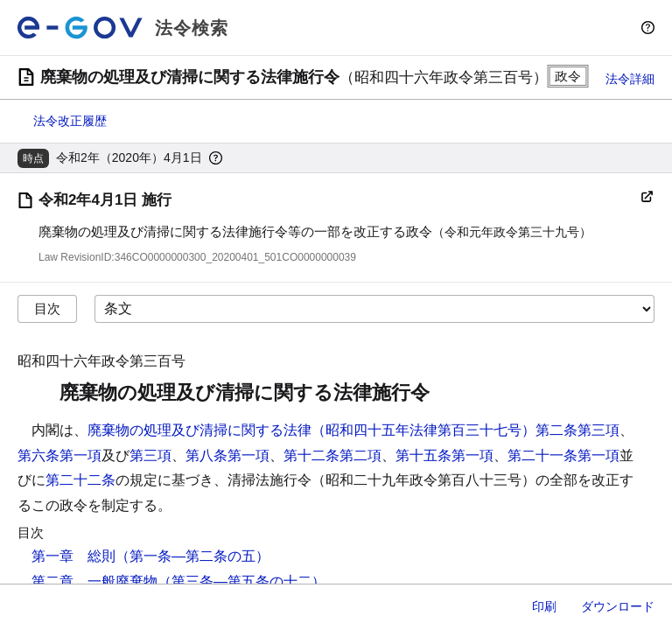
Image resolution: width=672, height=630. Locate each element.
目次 (47, 308)
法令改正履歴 (70, 121)
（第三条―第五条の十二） (241, 581)
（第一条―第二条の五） (192, 556)
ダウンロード (618, 606)
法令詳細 (630, 79)
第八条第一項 (227, 455)
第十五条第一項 (444, 455)
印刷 (544, 606)
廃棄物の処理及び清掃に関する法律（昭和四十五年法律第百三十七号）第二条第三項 (353, 430)
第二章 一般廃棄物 (94, 581)
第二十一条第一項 (563, 455)
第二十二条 (80, 480)
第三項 (150, 455)
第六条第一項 (59, 455)
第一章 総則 (73, 556)
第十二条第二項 (332, 455)
